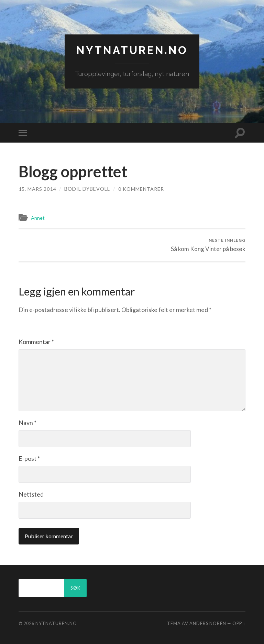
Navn (27, 422)
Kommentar (36, 341)
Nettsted (31, 494)
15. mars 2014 (37, 189)
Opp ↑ (239, 623)
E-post (29, 458)
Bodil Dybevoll (87, 189)
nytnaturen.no (132, 50)
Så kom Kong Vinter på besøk (208, 245)
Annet (38, 218)
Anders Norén (208, 623)
